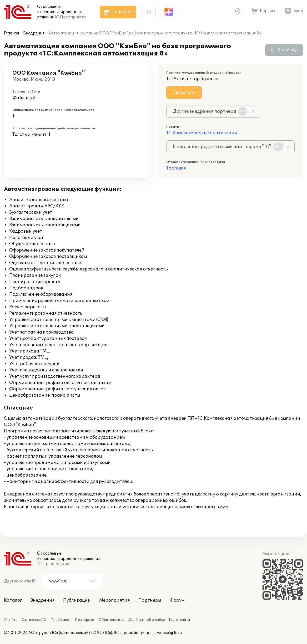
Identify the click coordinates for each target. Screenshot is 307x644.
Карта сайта (179, 620)
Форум (177, 600)
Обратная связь (111, 620)
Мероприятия (115, 600)
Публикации (77, 600)
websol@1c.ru (169, 633)
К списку (287, 50)
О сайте (11, 620)
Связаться (184, 93)
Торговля (176, 168)
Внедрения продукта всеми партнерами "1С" (228, 147)
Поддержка (85, 620)
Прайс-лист (61, 620)
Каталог (13, 600)
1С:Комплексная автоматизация (202, 133)
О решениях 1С (34, 620)
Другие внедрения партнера (210, 111)
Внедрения (34, 33)
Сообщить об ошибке (147, 620)
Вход (298, 11)
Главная (11, 33)
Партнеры (150, 600)
